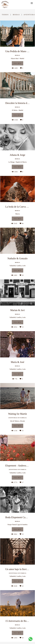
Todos (5, 15)
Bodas (16, 15)
